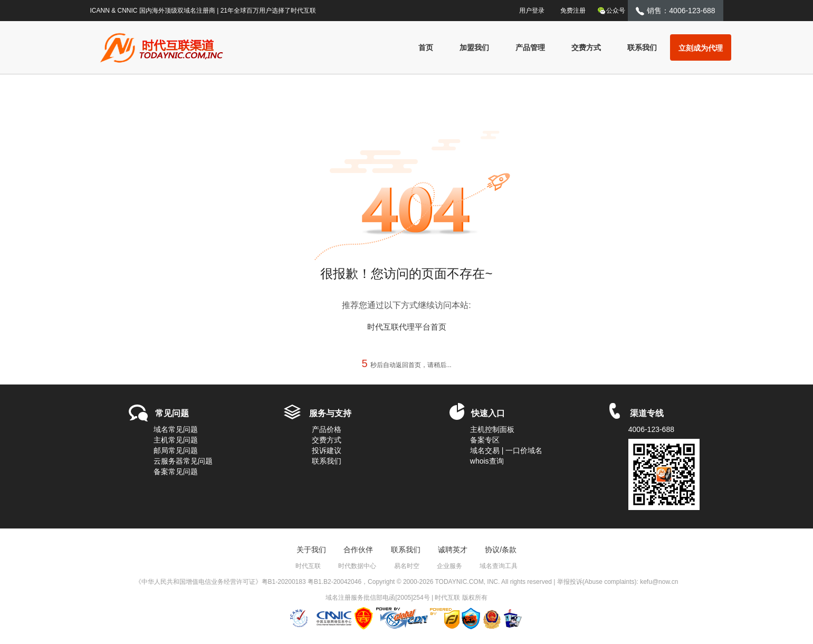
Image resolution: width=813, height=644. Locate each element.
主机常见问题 (176, 440)
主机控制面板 (492, 429)
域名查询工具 (499, 566)
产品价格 (327, 429)
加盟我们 (474, 47)
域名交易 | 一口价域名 (506, 450)
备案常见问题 (176, 472)
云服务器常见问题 (183, 461)
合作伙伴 (358, 550)
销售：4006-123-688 (675, 11)
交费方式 (586, 47)
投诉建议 (327, 450)
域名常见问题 (176, 429)
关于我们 (311, 550)
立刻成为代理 (701, 48)
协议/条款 (501, 550)
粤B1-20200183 (284, 582)
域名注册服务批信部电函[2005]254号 (377, 598)
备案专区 (485, 440)
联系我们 (642, 47)
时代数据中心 (357, 566)
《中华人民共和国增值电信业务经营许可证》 (198, 582)
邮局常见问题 (176, 450)
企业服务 (449, 566)
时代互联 (308, 566)
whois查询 (487, 461)
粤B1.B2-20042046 (334, 582)
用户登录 (527, 9)
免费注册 (573, 11)
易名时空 (407, 566)
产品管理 (530, 47)
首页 (426, 47)
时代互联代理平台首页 (407, 327)
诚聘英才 (453, 550)
